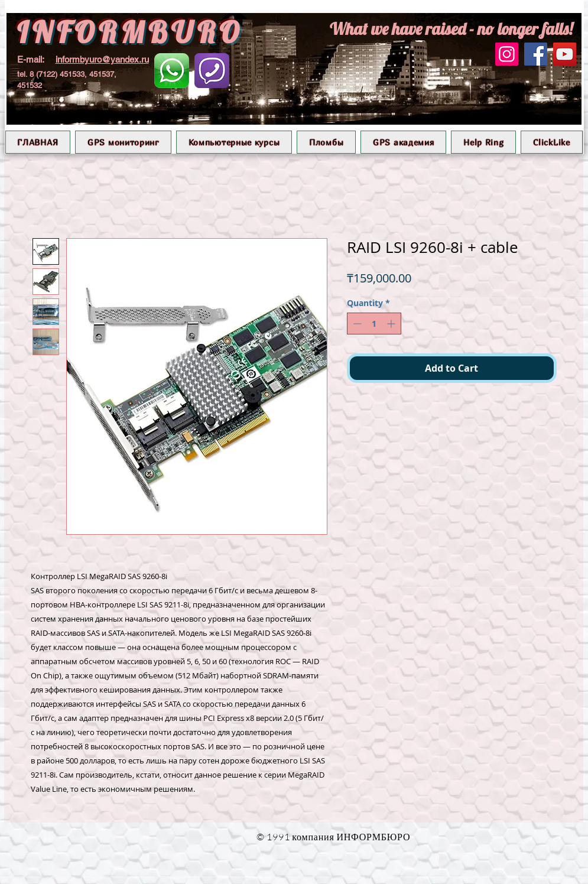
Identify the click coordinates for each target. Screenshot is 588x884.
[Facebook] (536, 54)
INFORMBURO (130, 32)
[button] (123, 142)
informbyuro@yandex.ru (102, 59)
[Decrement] (356, 324)
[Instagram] (507, 54)
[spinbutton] (374, 324)
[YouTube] (565, 54)
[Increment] (392, 324)
